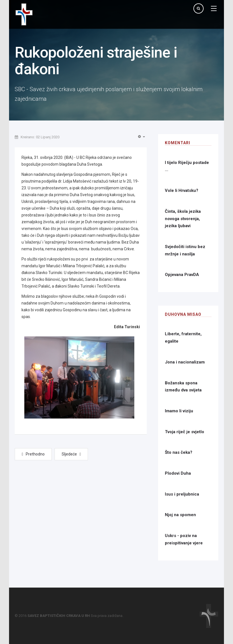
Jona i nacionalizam (185, 362)
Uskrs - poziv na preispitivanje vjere (184, 539)
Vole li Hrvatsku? (182, 190)
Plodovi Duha (178, 473)
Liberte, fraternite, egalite (183, 338)
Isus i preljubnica (182, 494)
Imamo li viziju (179, 411)
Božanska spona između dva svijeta (183, 387)
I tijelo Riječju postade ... (187, 166)
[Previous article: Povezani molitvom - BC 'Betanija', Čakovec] (33, 454)
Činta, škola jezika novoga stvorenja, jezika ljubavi (183, 219)
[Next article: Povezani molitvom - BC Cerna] (71, 454)
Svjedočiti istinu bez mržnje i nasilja (185, 250)
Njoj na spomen (180, 515)
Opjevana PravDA (182, 275)
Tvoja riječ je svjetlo (185, 432)
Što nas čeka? (179, 452)
